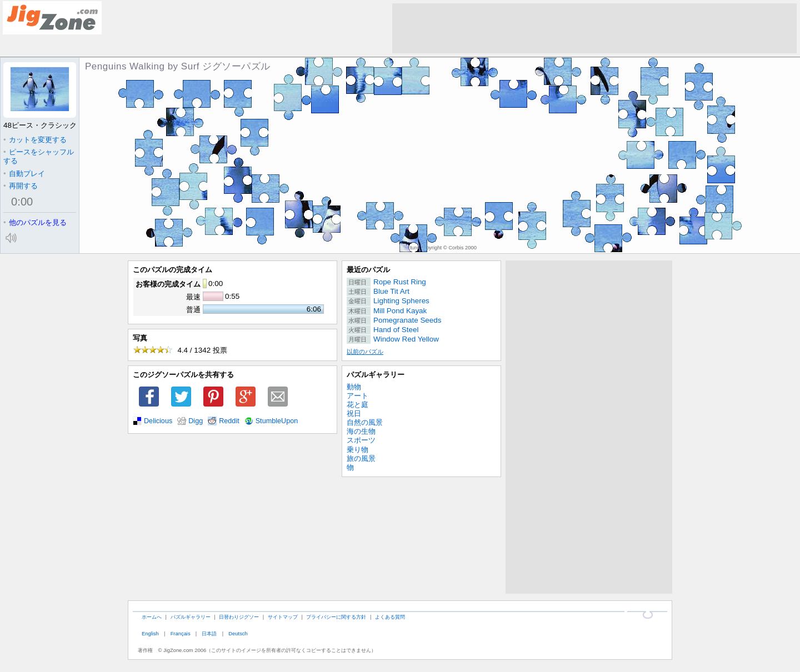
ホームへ (152, 617)
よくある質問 (390, 617)
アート (357, 396)
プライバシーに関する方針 (336, 617)
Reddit (229, 421)
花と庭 (357, 405)
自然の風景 (365, 422)
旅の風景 (361, 458)
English (150, 633)
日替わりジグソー (239, 617)
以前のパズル (365, 352)
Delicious (158, 421)
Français (181, 633)
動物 (354, 387)
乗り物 (357, 450)
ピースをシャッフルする (39, 156)
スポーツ (361, 440)
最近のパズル (368, 270)
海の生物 (361, 431)
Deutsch (238, 633)
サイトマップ (283, 617)
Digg (196, 421)
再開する (21, 186)
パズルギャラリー (376, 375)
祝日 (354, 413)
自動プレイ (24, 174)
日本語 (209, 633)
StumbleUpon (277, 421)
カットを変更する (35, 140)
